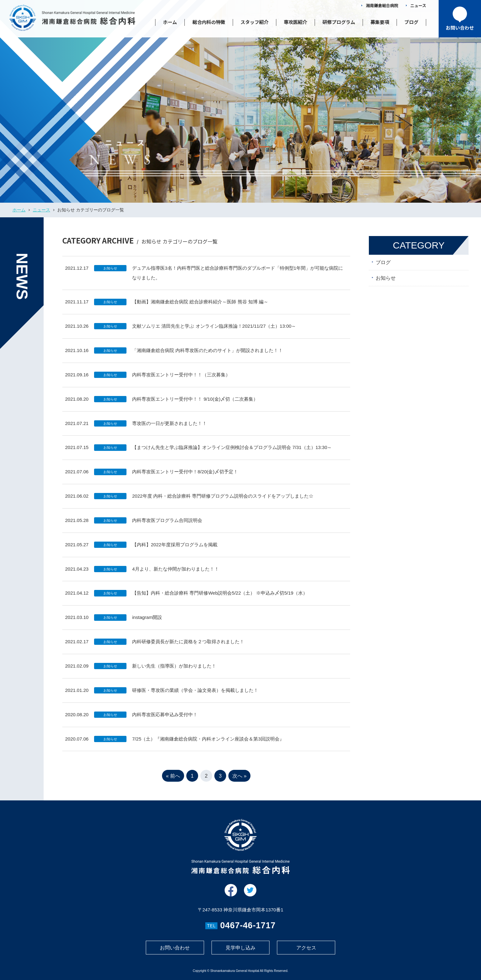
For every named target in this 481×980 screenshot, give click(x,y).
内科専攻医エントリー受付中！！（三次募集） (181, 379)
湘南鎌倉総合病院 (382, 5)
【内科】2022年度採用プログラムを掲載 (175, 549)
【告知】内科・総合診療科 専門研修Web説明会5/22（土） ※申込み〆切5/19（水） (220, 598)
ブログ (411, 22)
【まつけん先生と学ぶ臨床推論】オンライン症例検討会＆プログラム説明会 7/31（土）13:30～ (232, 452)
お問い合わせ (175, 948)
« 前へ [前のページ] (173, 781)
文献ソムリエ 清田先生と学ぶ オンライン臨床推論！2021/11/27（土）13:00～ (214, 330)
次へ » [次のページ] (239, 781)
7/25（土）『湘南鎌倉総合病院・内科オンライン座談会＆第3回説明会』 (208, 743)
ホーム (170, 22)
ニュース (418, 5)
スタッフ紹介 (255, 22)
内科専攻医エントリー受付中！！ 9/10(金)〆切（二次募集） (195, 403)
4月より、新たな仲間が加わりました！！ (175, 573)
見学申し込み (240, 948)
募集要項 (380, 22)
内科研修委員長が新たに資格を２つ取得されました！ (188, 646)
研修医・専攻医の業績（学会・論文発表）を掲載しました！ (195, 695)
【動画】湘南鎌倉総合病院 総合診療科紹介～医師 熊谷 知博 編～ (200, 306)
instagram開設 (147, 622)
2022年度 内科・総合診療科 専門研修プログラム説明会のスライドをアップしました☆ (223, 500)
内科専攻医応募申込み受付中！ (165, 719)
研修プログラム (339, 22)
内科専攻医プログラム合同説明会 (167, 525)
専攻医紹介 (295, 22)
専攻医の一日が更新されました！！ (169, 428)
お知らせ (110, 273)
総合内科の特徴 (209, 22)
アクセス (306, 948)
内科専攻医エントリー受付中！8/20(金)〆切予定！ (185, 476)
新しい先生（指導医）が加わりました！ (174, 670)
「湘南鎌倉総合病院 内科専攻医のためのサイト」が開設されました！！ (207, 355)
